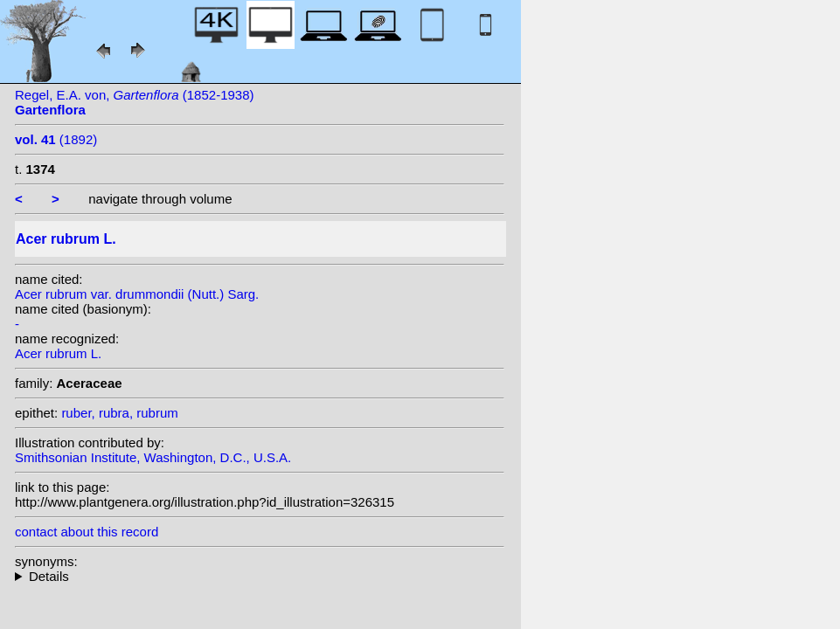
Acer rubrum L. (58, 353)
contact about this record (87, 532)
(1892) (56, 139)
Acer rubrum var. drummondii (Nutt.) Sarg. (137, 294)
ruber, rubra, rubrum (119, 413)
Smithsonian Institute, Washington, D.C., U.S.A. (153, 457)
